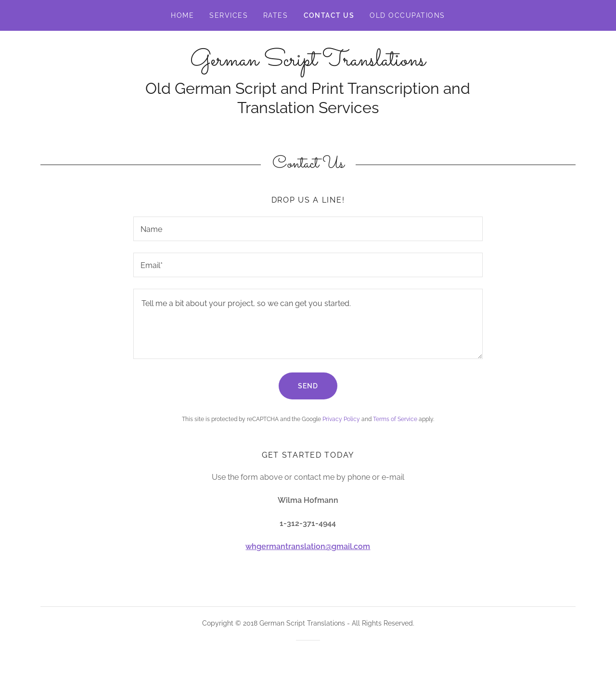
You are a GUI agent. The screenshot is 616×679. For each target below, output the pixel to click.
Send (308, 386)
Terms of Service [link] (395, 419)
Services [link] (229, 15)
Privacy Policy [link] (341, 419)
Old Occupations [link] (407, 15)
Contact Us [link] (329, 15)
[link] (308, 63)
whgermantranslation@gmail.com (308, 546)
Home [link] (182, 15)
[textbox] (308, 229)
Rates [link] (276, 15)
